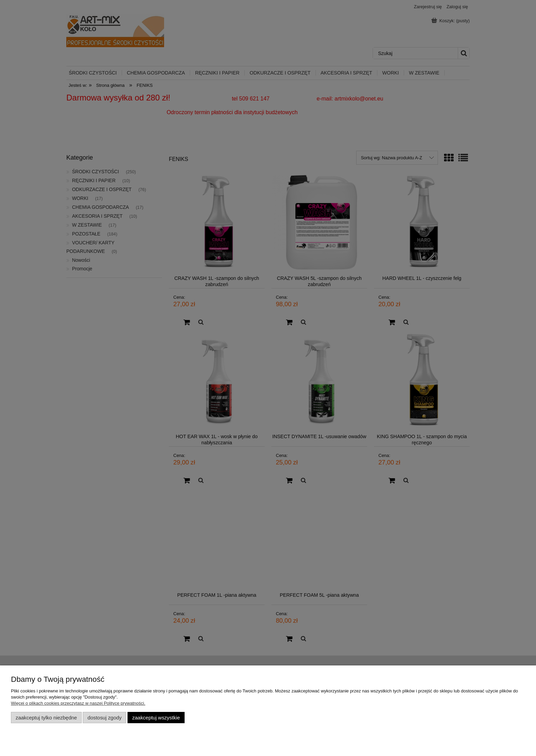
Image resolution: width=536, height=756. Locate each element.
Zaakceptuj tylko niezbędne (46, 718)
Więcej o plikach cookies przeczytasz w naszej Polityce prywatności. (78, 703)
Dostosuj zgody (105, 718)
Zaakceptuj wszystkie (156, 718)
